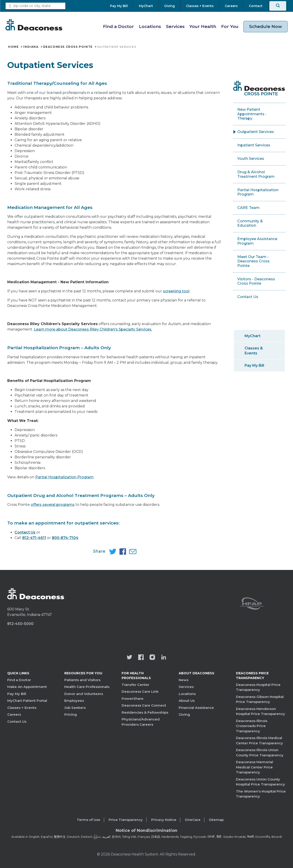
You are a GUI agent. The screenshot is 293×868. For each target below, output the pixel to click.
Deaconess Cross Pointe (68, 47)
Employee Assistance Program (257, 241)
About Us (187, 701)
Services (175, 26)
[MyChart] (146, 6)
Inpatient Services (254, 145)
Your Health (203, 26)
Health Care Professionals (87, 687)
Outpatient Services (256, 132)
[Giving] (169, 6)
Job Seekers (75, 708)
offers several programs (53, 505)
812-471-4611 (34, 538)
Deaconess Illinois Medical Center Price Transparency (259, 740)
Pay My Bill (254, 365)
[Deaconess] (34, 25)
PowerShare (133, 699)
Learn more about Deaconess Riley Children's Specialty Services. (93, 329)
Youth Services (251, 159)
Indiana (31, 47)
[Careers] (231, 6)
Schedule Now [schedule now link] (265, 26)
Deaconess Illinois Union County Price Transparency (260, 753)
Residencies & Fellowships (145, 712)
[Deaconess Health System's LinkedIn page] (164, 658)
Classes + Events (22, 708)
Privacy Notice (164, 820)
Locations (150, 26)
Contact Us (25, 532)
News (184, 680)
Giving (184, 714)
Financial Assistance (196, 708)
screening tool (176, 291)
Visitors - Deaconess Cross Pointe (256, 281)
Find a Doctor (118, 26)
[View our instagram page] (152, 658)
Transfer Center (135, 685)
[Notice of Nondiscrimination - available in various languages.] (146, 831)
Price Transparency (126, 820)
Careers (14, 714)
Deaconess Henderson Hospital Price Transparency (260, 711)
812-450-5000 (20, 624)
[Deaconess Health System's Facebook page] (141, 658)
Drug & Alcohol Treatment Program (256, 174)
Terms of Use (89, 820)
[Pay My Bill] (122, 6)
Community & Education (250, 223)
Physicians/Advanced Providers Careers (141, 722)
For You (230, 26)
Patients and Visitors (82, 680)
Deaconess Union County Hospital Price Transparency (260, 782)
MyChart (253, 336)
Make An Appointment (27, 687)
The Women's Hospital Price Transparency (261, 794)
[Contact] (256, 6)
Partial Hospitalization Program (64, 477)
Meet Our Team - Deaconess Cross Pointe (253, 261)
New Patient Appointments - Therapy (252, 114)
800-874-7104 (65, 538)
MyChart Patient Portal (27, 701)
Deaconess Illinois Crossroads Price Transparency (252, 726)
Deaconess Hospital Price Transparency (258, 687)
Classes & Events (254, 351)
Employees (74, 701)
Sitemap (216, 820)
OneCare (193, 820)
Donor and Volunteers (84, 694)
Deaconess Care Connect (144, 705)
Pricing (71, 714)
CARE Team (248, 208)
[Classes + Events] (200, 6)
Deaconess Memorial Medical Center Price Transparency (254, 767)
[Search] (278, 6)
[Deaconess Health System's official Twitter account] (130, 658)
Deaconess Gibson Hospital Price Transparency (260, 699)
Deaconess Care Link (140, 691)
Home (13, 47)
